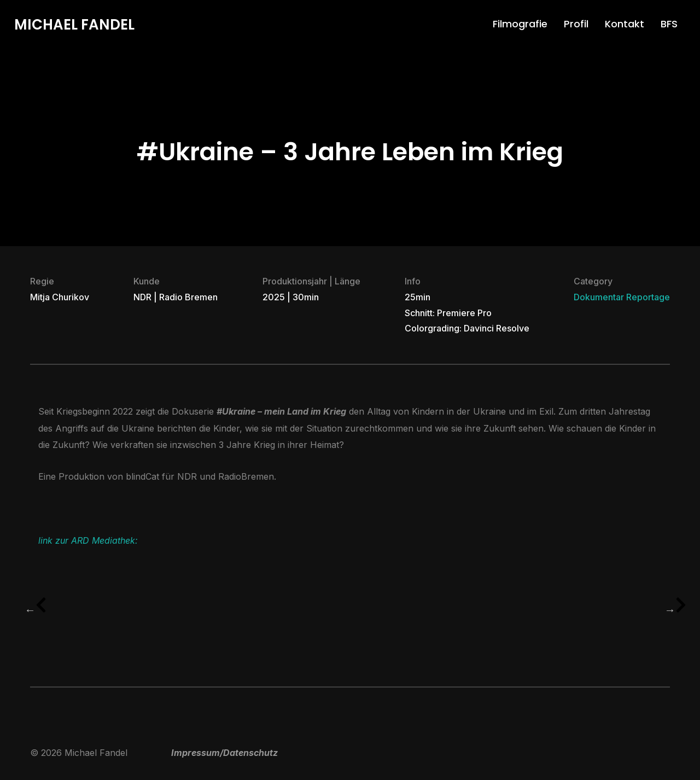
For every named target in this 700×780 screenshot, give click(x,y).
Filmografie (520, 24)
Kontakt (625, 24)
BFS (669, 24)
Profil (576, 24)
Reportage (648, 297)
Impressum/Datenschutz (224, 753)
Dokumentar (599, 297)
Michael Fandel (74, 25)
